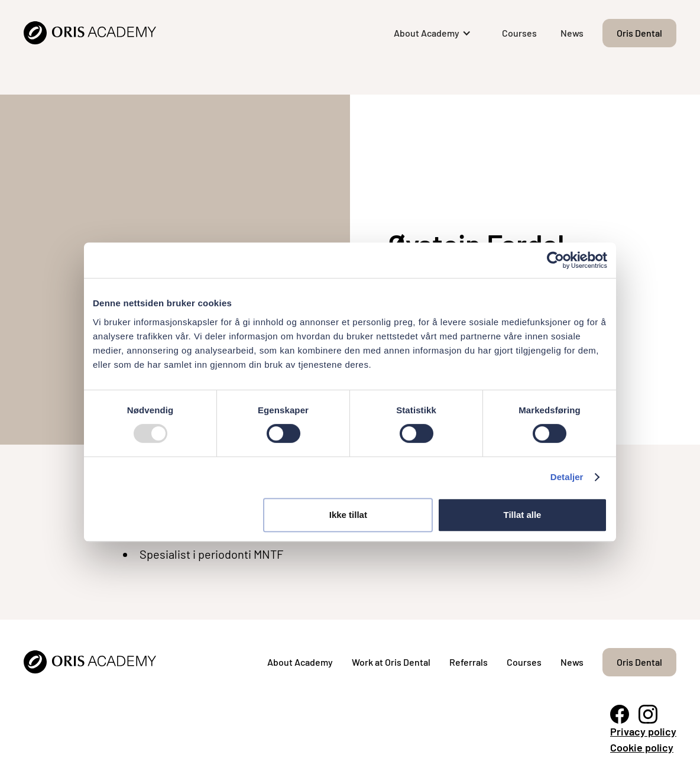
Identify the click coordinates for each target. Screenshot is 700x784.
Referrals (469, 662)
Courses (519, 33)
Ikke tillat (348, 515)
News (572, 33)
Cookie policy (642, 747)
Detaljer (567, 477)
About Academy (300, 662)
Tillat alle (522, 515)
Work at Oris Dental (391, 662)
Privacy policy (643, 731)
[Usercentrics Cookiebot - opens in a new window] (555, 260)
